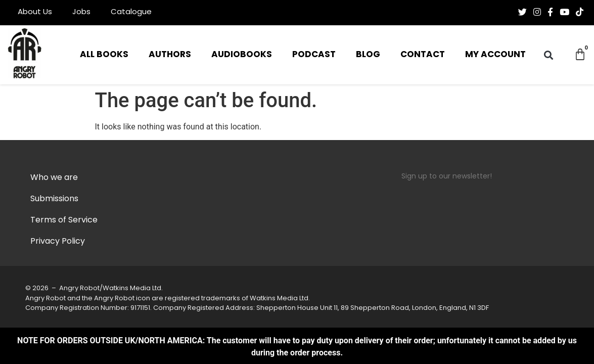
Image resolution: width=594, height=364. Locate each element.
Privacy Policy (58, 242)
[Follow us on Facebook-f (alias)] (550, 12)
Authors (170, 55)
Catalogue (131, 12)
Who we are (54, 178)
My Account (495, 55)
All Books (104, 55)
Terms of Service (64, 220)
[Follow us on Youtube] (564, 12)
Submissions (54, 199)
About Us (35, 12)
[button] (549, 55)
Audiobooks (242, 55)
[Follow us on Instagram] (537, 12)
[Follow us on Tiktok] (580, 12)
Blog (368, 55)
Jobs (81, 12)
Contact (423, 55)
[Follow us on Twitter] (522, 12)
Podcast (314, 55)
